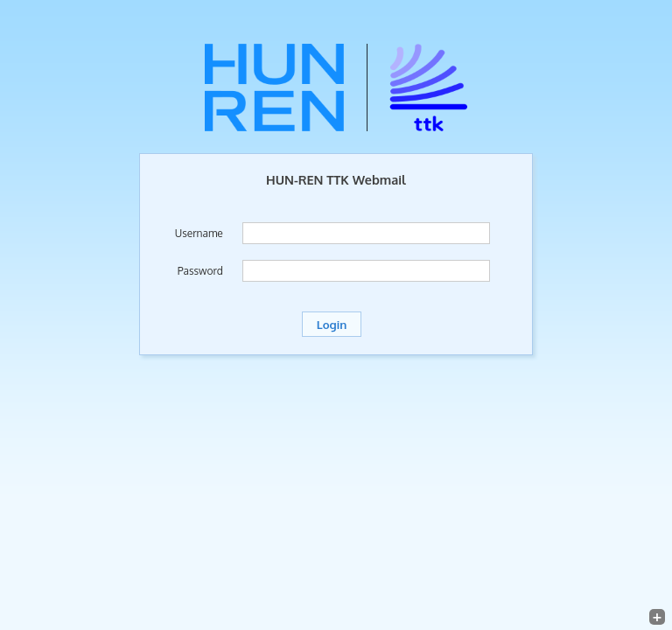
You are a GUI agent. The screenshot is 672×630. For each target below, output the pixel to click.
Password (200, 271)
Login (332, 324)
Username (199, 233)
